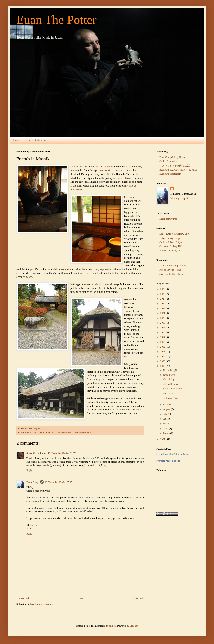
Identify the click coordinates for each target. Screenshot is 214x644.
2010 (163, 356)
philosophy (66, 432)
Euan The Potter (56, 20)
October (167, 404)
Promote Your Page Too (168, 461)
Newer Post (23, 598)
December (169, 370)
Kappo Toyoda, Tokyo (170, 270)
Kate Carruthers (102, 166)
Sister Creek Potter (36, 453)
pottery (75, 432)
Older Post (138, 598)
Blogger (134, 626)
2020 (163, 318)
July (166, 414)
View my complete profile (183, 198)
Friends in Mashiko (172, 389)
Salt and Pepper (170, 384)
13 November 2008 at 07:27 (59, 482)
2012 (163, 347)
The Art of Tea (170, 394)
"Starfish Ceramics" (115, 170)
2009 (163, 361)
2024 (163, 299)
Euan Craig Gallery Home (172, 157)
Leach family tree (168, 219)
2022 (163, 308)
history (28, 432)
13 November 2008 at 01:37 (62, 453)
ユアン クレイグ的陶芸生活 (175, 166)
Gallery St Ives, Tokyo (171, 242)
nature (57, 432)
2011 (163, 351)
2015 (163, 332)
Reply (29, 470)
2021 (163, 313)
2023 (163, 303)
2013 (163, 342)
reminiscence (85, 432)
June (166, 419)
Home (17, 140)
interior (35, 432)
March (167, 433)
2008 (163, 366)
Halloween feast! (171, 398)
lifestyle (50, 432)
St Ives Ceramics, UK (170, 251)
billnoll (112, 626)
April (166, 429)
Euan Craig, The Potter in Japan (173, 454)
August (167, 409)
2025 (163, 294)
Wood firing (169, 379)
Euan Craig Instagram (170, 174)
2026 (163, 289)
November (169, 375)
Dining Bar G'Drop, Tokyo (173, 266)
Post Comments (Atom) (42, 604)
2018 (163, 323)
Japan (42, 432)
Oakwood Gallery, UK (171, 246)
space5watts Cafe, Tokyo (172, 274)
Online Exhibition (37, 140)
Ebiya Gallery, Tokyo (170, 238)
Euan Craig (33, 482)
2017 (163, 327)
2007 (163, 439)
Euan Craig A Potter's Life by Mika (178, 170)
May (166, 424)
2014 (163, 337)
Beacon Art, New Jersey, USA (174, 234)
